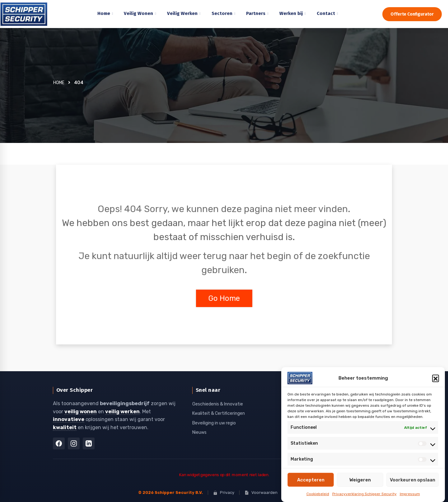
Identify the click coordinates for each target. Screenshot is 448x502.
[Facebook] (59, 443)
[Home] (30, 14)
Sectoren (222, 13)
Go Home (224, 298)
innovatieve (69, 419)
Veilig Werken (182, 13)
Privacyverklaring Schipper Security (364, 494)
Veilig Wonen (138, 13)
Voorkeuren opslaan (413, 480)
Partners (256, 13)
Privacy (224, 492)
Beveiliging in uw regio (214, 423)
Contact (326, 13)
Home (104, 13)
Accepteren (311, 480)
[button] (436, 378)
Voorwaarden (261, 492)
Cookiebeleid (318, 494)
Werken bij (291, 13)
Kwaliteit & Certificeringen (219, 413)
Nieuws (199, 432)
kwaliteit (65, 427)
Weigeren (360, 480)
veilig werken (122, 411)
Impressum (410, 494)
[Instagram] (74, 443)
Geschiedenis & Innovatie (218, 404)
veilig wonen (81, 411)
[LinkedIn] (89, 443)
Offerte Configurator (412, 14)
